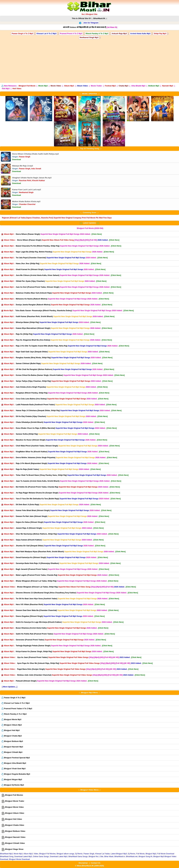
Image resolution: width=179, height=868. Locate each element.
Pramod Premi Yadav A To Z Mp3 (17, 709)
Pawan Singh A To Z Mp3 (13, 698)
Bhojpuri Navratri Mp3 (12, 747)
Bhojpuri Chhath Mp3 (12, 752)
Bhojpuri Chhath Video (13, 843)
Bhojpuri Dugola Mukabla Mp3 (16, 774)
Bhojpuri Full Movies (12, 795)
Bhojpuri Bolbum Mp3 (12, 741)
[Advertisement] (89, 60)
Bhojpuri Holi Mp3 (10, 730)
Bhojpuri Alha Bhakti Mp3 (14, 763)
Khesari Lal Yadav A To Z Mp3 (15, 703)
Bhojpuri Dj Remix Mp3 (13, 785)
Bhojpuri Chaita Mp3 (11, 736)
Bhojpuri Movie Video (12, 807)
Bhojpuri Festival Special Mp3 (16, 758)
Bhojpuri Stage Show (12, 849)
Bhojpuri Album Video (13, 813)
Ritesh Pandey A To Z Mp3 (14, 714)
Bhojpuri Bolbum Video (13, 831)
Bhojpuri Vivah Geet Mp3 (13, 769)
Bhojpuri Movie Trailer (13, 801)
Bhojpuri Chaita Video (13, 825)
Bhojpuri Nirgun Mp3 (12, 780)
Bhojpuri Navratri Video (13, 837)
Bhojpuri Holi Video (12, 819)
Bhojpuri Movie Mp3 (11, 720)
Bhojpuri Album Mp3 (11, 725)
